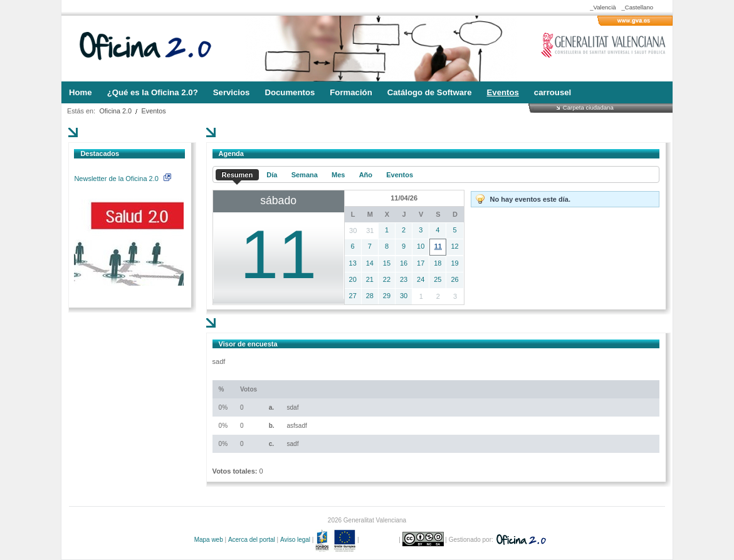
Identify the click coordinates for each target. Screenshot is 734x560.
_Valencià (603, 7)
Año (366, 175)
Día (272, 175)
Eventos (154, 111)
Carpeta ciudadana (588, 107)
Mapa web (209, 540)
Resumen (238, 175)
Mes (338, 175)
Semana (305, 175)
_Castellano (637, 7)
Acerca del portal (252, 540)
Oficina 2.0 (115, 111)
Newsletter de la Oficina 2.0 (122, 179)
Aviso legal (295, 540)
